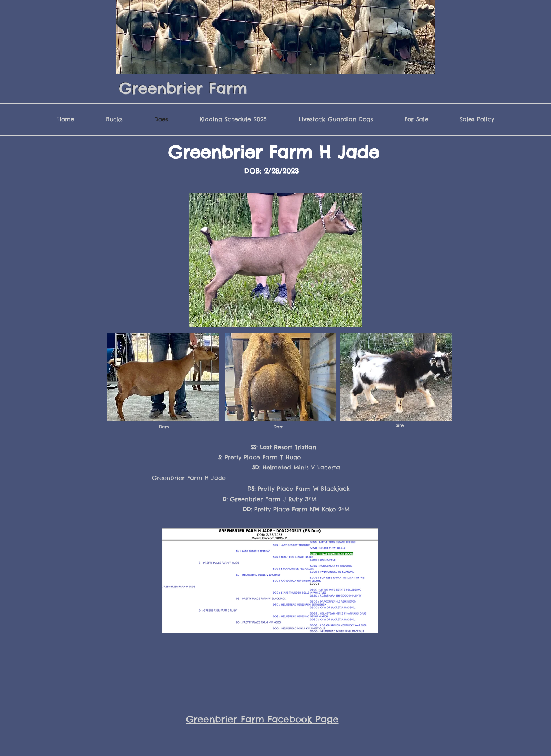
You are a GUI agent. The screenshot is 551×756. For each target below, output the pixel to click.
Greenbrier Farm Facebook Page (262, 719)
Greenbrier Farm (183, 88)
